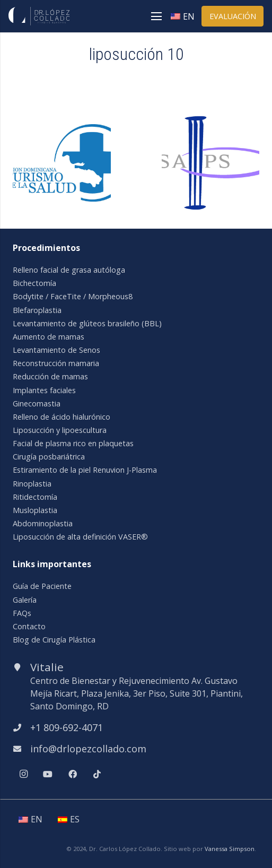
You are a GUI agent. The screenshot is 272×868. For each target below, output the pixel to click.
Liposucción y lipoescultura (60, 430)
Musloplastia (35, 510)
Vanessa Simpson (230, 849)
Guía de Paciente (42, 586)
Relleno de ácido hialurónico (62, 417)
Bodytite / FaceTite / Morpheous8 (73, 296)
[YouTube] (48, 774)
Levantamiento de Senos (56, 350)
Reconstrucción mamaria (56, 363)
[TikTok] (97, 774)
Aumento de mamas (49, 337)
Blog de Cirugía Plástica (54, 640)
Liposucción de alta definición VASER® (80, 537)
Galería (25, 600)
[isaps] (211, 120)
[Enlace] (39, 16)
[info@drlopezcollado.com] (21, 749)
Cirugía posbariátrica (49, 457)
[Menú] (156, 16)
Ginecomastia (37, 403)
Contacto (29, 626)
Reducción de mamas (50, 376)
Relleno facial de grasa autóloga (69, 270)
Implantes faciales (44, 390)
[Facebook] (73, 774)
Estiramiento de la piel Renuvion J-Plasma (85, 470)
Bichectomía (34, 283)
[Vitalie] (21, 667)
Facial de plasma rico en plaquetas (73, 443)
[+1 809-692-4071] (21, 727)
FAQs (22, 613)
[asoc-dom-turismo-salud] (62, 131)
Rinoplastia (32, 484)
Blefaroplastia (37, 310)
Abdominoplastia (43, 523)
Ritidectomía (35, 497)
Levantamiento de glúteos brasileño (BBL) (87, 323)
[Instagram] (23, 774)
